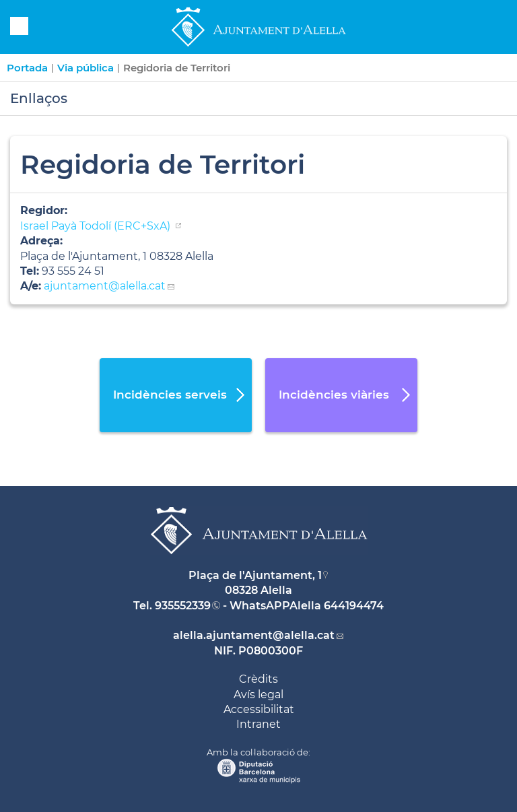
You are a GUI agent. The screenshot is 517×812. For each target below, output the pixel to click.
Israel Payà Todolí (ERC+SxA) (97, 226)
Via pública (85, 68)
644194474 (354, 606)
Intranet (258, 724)
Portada (27, 68)
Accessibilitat (259, 709)
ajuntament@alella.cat (105, 286)
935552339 (183, 606)
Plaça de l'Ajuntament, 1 (255, 575)
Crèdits (258, 679)
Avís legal (258, 695)
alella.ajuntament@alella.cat (254, 635)
